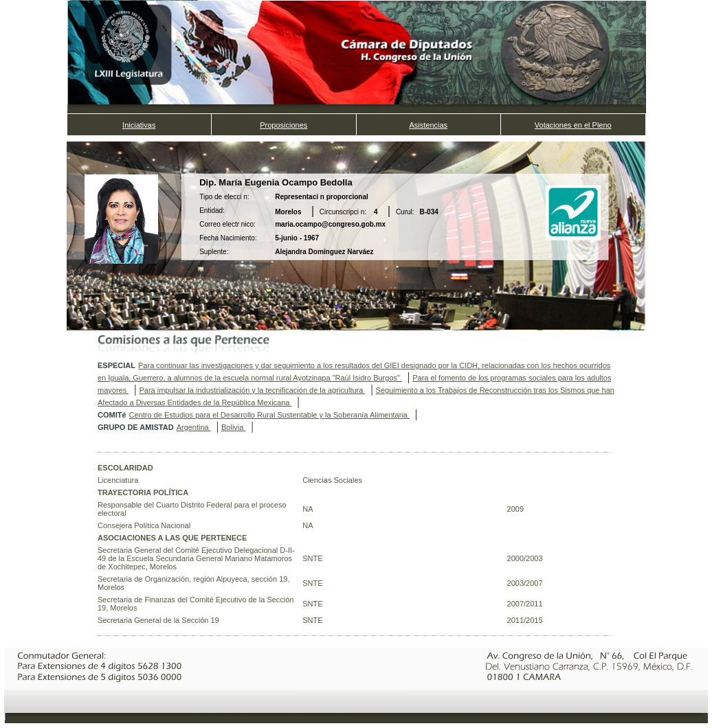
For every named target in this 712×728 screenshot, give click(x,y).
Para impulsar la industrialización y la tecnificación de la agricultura (252, 390)
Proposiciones (283, 125)
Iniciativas (139, 125)
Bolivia (233, 427)
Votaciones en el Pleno (573, 125)
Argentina (194, 427)
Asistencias (428, 125)
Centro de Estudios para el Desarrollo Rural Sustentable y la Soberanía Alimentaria (269, 415)
